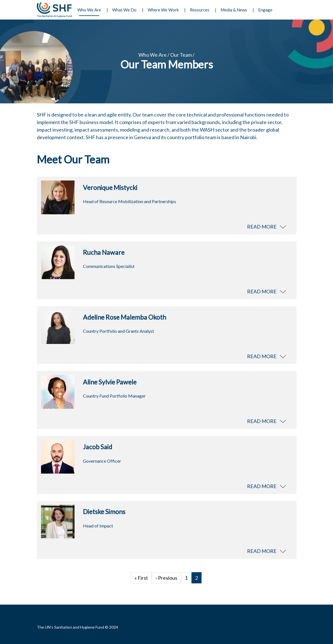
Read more (262, 227)
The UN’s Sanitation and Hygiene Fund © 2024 (77, 627)
